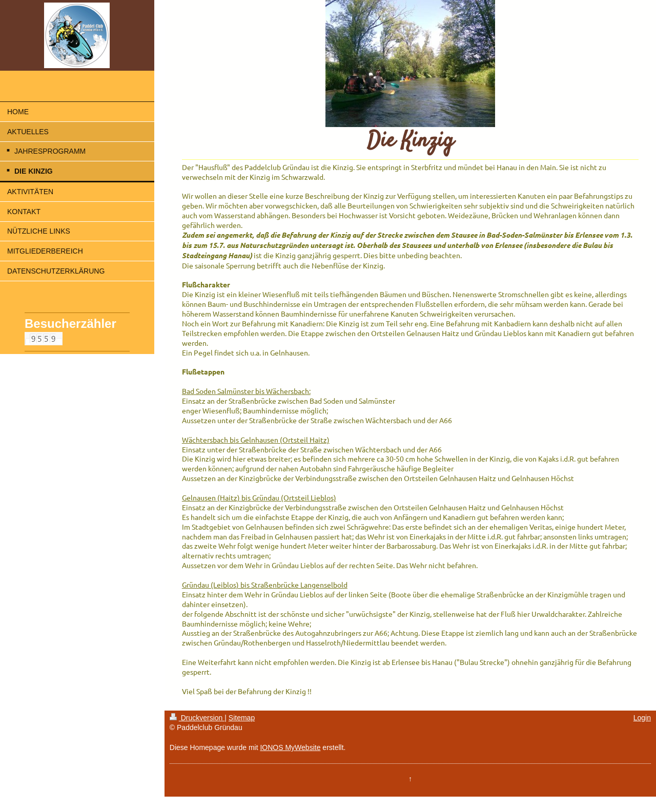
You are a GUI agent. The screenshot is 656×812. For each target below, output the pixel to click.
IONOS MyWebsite (290, 747)
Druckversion (197, 718)
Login (642, 718)
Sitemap (242, 718)
